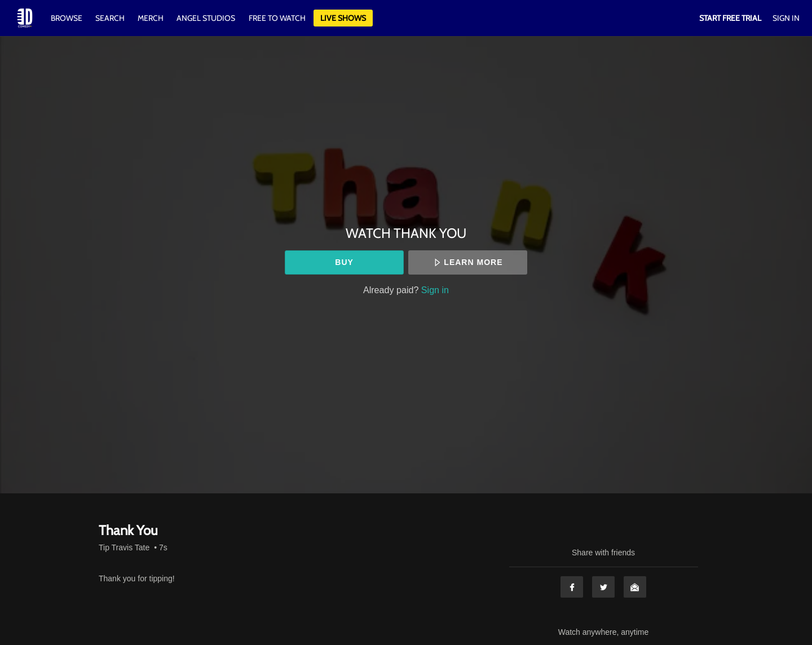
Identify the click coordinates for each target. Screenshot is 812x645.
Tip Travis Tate (124, 547)
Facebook (572, 587)
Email (635, 587)
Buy (344, 262)
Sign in (435, 290)
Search (111, 18)
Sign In (786, 18)
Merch (151, 18)
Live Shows (343, 18)
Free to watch (277, 18)
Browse (67, 18)
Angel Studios (206, 18)
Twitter (603, 587)
